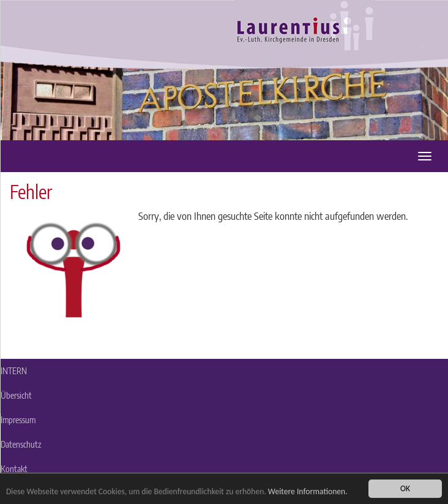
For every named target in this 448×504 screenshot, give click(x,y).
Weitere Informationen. (308, 491)
